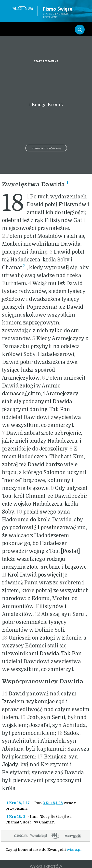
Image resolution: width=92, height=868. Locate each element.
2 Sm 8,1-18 (53, 803)
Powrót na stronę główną (46, 148)
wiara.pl (74, 850)
